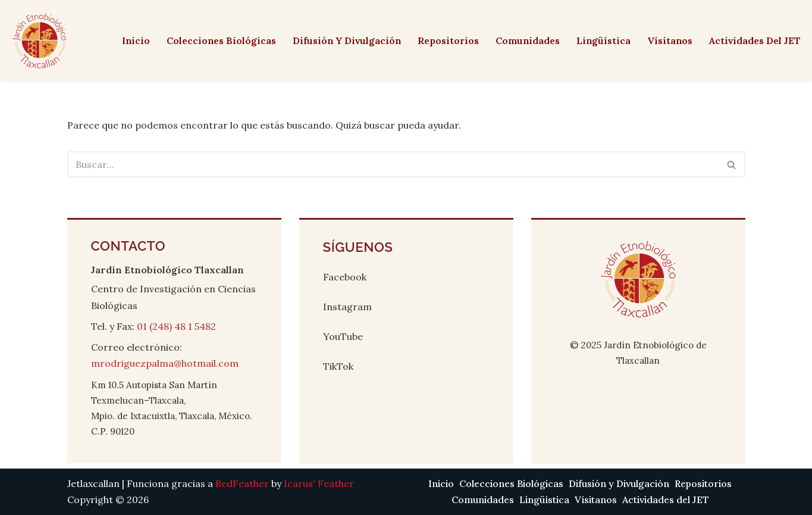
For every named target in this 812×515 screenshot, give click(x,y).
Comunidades (526, 40)
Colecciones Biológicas (216, 40)
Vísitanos (669, 40)
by (285, 483)
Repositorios (446, 40)
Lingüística (602, 40)
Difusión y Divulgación (343, 40)
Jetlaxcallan (93, 483)
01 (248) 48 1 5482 (176, 326)
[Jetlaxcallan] (39, 41)
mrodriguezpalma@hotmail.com (165, 363)
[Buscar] (393, 164)
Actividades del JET (755, 40)
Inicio (130, 40)
